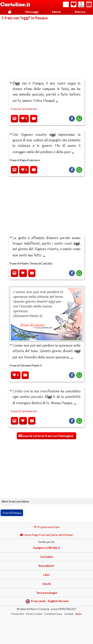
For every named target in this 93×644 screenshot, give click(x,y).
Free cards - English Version (47, 601)
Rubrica (80, 12)
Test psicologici (47, 593)
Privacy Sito (18, 614)
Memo (56, 12)
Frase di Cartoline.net (24, 109)
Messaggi (32, 12)
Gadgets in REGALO (47, 548)
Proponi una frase (47, 527)
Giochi (47, 584)
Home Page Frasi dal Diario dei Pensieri (47, 535)
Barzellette (46, 566)
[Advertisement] (46, 47)
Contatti (69, 614)
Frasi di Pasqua (12, 513)
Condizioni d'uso (53, 614)
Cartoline (46, 557)
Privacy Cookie (34, 614)
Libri (46, 575)
